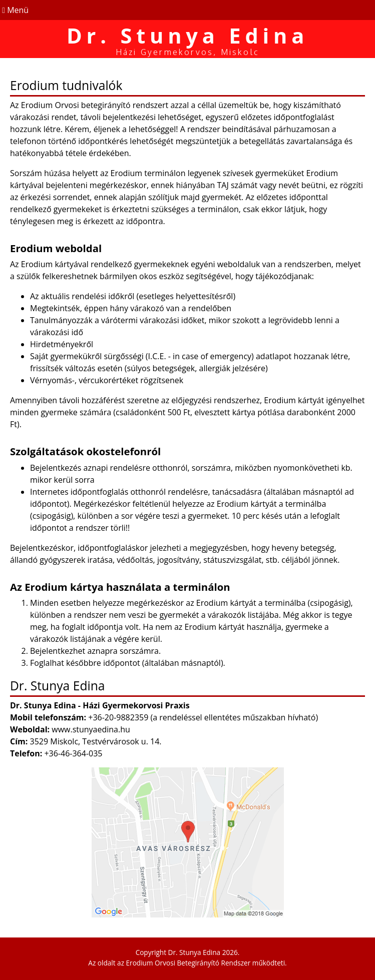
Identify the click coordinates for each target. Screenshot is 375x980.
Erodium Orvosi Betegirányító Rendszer (189, 963)
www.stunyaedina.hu (91, 729)
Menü (14, 10)
